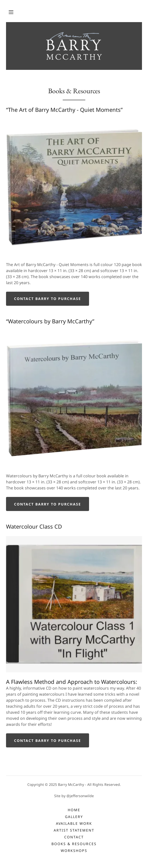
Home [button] (74, 810)
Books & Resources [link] (74, 844)
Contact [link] (74, 837)
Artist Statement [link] (74, 830)
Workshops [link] (74, 851)
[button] (11, 12)
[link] (74, 46)
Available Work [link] (74, 823)
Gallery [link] (74, 817)
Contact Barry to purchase (48, 299)
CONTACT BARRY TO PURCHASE (48, 504)
